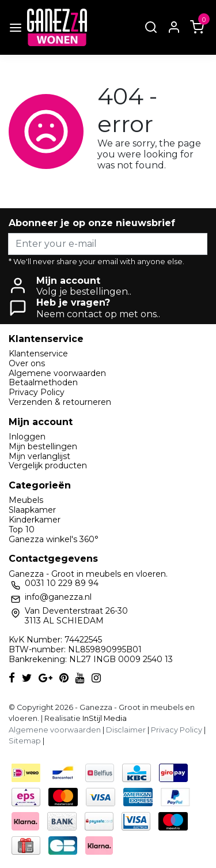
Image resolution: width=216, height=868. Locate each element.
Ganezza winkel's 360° (54, 539)
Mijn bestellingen (43, 446)
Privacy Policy (37, 392)
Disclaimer (126, 730)
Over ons (27, 363)
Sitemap (25, 741)
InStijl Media (104, 718)
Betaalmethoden (43, 382)
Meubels (26, 500)
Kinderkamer (35, 520)
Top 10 (22, 529)
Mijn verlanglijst (39, 456)
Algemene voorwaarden (57, 373)
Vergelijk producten (48, 465)
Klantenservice (38, 354)
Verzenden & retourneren (60, 402)
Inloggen (27, 437)
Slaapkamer (32, 510)
